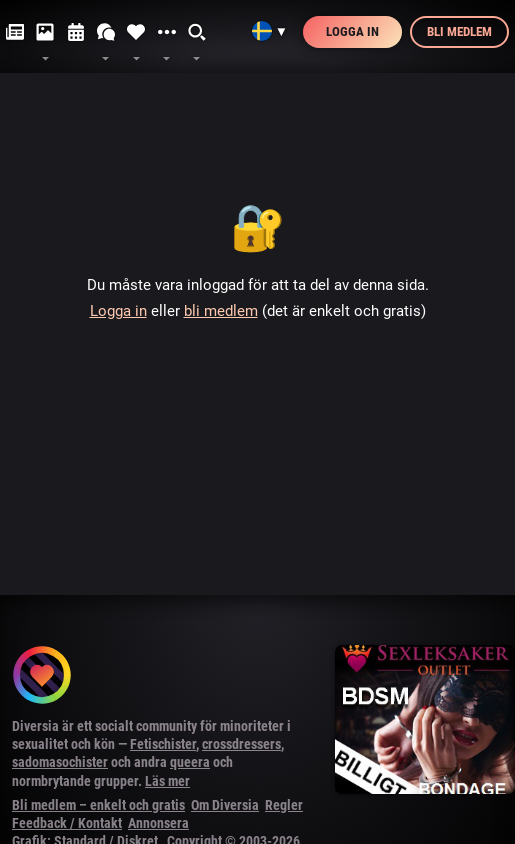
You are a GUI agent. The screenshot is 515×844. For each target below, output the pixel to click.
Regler (284, 805)
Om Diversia (225, 805)
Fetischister (163, 744)
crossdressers (241, 744)
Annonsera (158, 823)
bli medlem (221, 311)
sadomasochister (60, 762)
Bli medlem (459, 31)
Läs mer (167, 781)
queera (190, 762)
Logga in (352, 31)
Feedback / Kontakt (67, 823)
